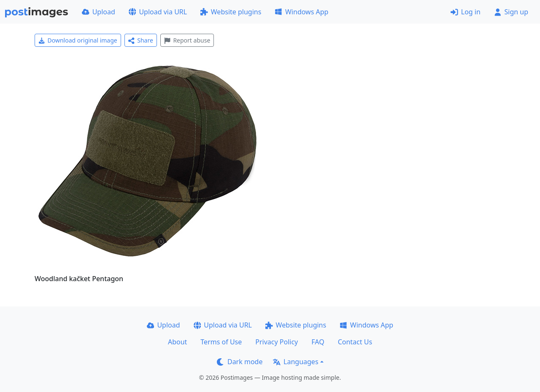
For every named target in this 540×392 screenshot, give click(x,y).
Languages (296, 362)
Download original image (78, 40)
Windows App (301, 12)
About (177, 342)
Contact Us (355, 342)
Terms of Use (221, 342)
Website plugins (231, 12)
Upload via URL (158, 12)
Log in (466, 12)
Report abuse (187, 40)
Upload (99, 12)
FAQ (318, 342)
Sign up (511, 12)
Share (141, 40)
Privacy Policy (277, 342)
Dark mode (240, 362)
